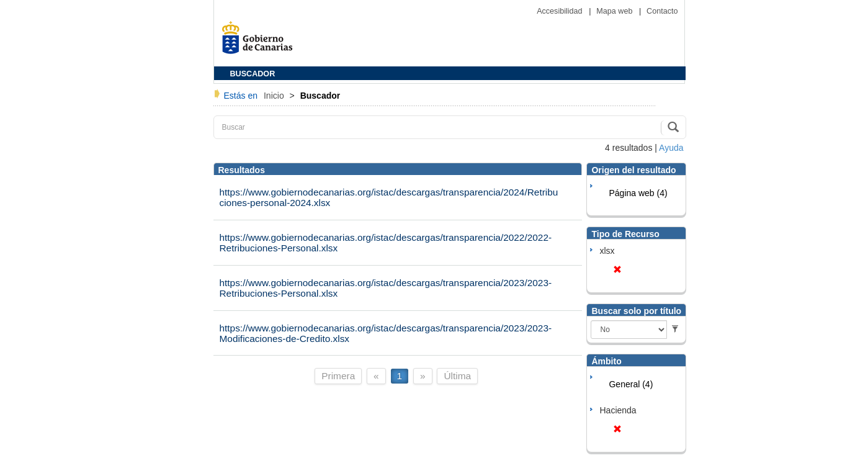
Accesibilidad (561, 11)
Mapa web (615, 11)
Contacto (662, 11)
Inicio (275, 96)
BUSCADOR (253, 74)
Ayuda (671, 148)
